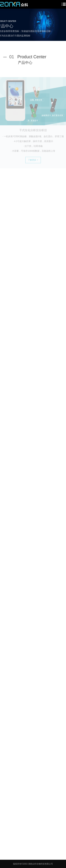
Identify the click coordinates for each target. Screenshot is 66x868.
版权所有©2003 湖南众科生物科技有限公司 (33, 864)
